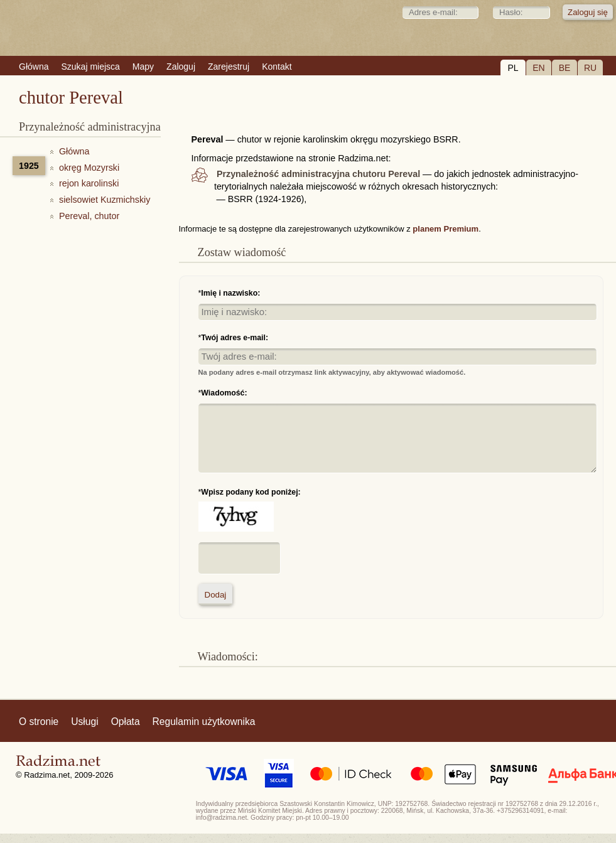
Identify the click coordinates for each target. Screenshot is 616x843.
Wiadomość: (224, 393)
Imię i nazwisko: (230, 293)
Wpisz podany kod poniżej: (251, 492)
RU (590, 68)
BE (565, 68)
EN (538, 68)
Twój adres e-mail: (235, 338)
